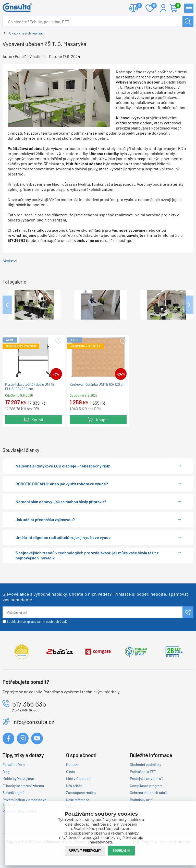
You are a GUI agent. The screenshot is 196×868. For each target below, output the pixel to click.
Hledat (188, 21)
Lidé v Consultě (78, 778)
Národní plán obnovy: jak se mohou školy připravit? (61, 502)
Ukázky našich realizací (27, 33)
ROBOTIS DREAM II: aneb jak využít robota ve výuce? (62, 484)
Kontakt (72, 764)
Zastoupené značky (81, 793)
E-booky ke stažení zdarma (23, 786)
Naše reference (78, 800)
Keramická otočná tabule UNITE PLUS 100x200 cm (30, 386)
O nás (70, 772)
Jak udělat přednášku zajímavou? (45, 519)
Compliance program (146, 786)
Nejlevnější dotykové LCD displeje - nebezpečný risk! (63, 466)
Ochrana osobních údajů (149, 793)
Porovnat (137, 6)
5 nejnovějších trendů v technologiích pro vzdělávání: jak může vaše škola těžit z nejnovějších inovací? (87, 555)
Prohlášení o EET (143, 772)
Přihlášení (163, 8)
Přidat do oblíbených (58, 341)
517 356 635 (29, 704)
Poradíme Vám (14, 764)
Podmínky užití (141, 800)
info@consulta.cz (33, 722)
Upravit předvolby (85, 850)
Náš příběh (74, 786)
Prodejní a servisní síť (146, 778)
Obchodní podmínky (145, 764)
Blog (6, 772)
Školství (10, 261)
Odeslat (188, 612)
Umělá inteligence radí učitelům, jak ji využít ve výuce (63, 537)
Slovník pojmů (14, 793)
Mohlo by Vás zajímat (18, 778)
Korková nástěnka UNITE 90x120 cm (98, 384)
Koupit (37, 420)
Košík (177, 6)
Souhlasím (121, 850)
